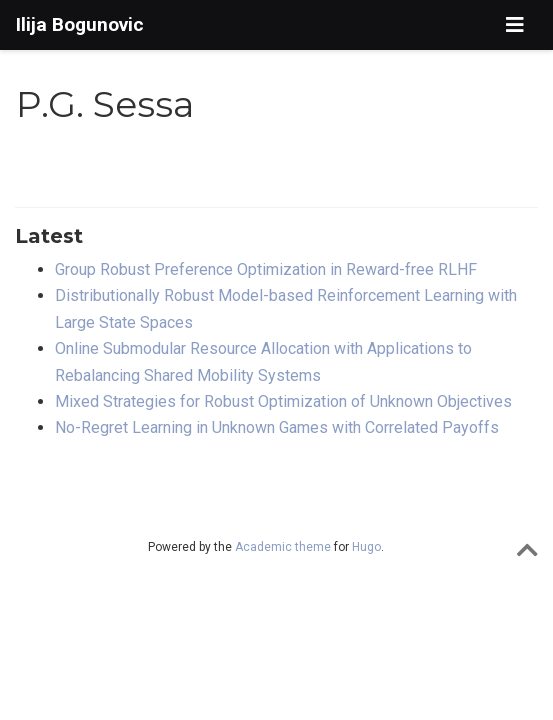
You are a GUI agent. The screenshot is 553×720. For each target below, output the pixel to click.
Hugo (366, 547)
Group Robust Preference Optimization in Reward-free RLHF (266, 269)
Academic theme (283, 547)
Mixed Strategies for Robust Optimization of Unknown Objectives (283, 401)
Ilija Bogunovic (80, 24)
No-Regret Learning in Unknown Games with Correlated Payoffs (277, 427)
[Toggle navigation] (515, 25)
